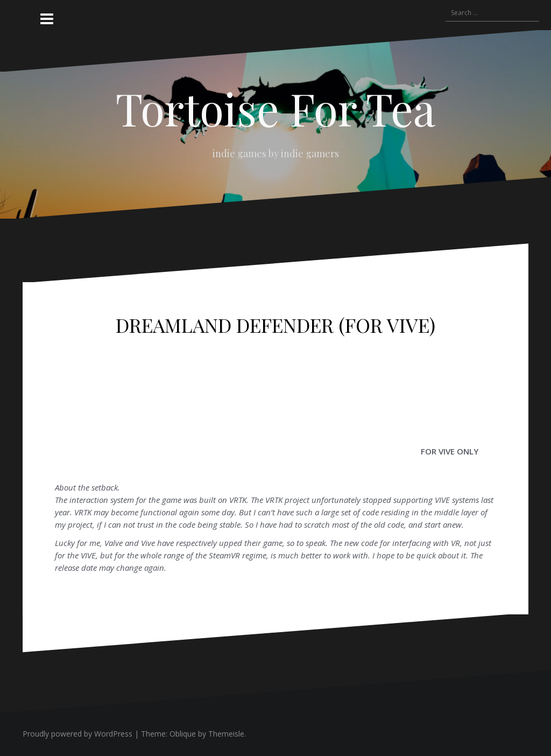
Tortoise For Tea (275, 108)
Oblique (183, 734)
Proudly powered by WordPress (77, 734)
